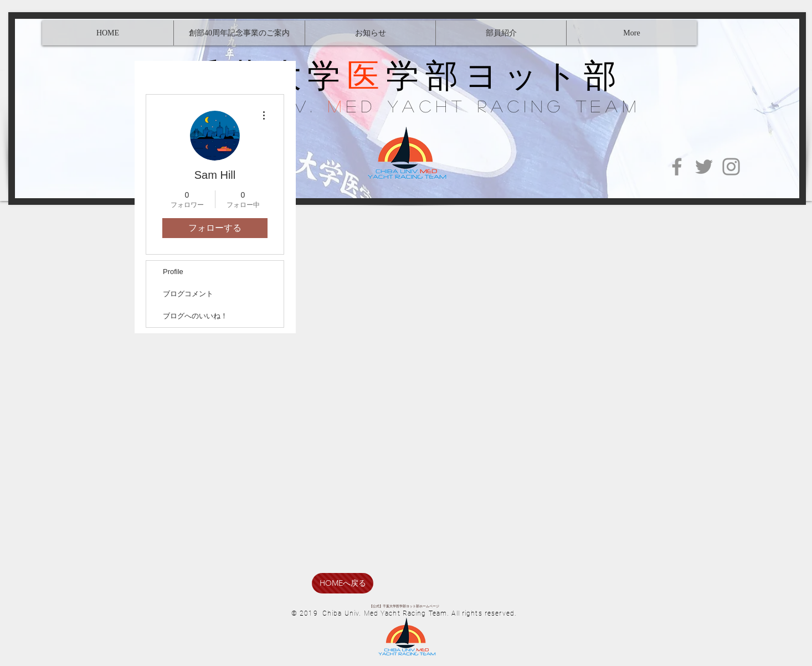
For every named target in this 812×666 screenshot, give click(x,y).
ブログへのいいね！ (195, 316)
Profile (173, 272)
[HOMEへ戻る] (343, 583)
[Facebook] (677, 167)
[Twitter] (704, 167)
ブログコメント (188, 294)
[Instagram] (731, 167)
